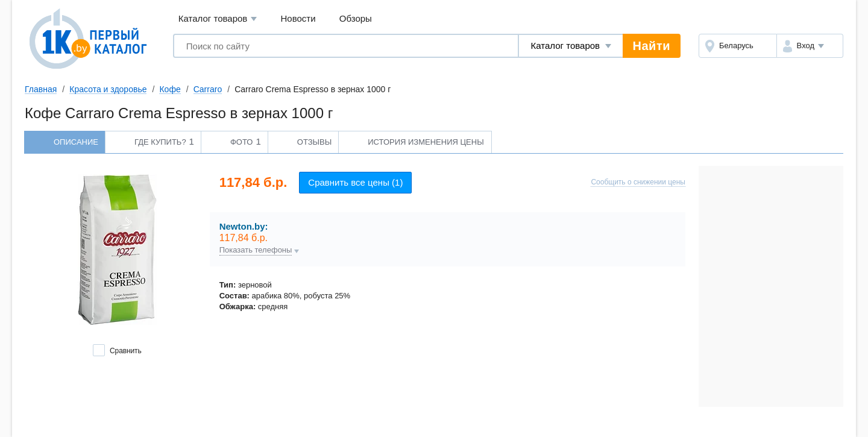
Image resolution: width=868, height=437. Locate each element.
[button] (810, 46)
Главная (41, 89)
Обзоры (356, 18)
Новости (298, 18)
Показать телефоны (256, 250)
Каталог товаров (218, 19)
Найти (652, 46)
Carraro (208, 89)
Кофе (170, 89)
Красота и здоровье (108, 89)
